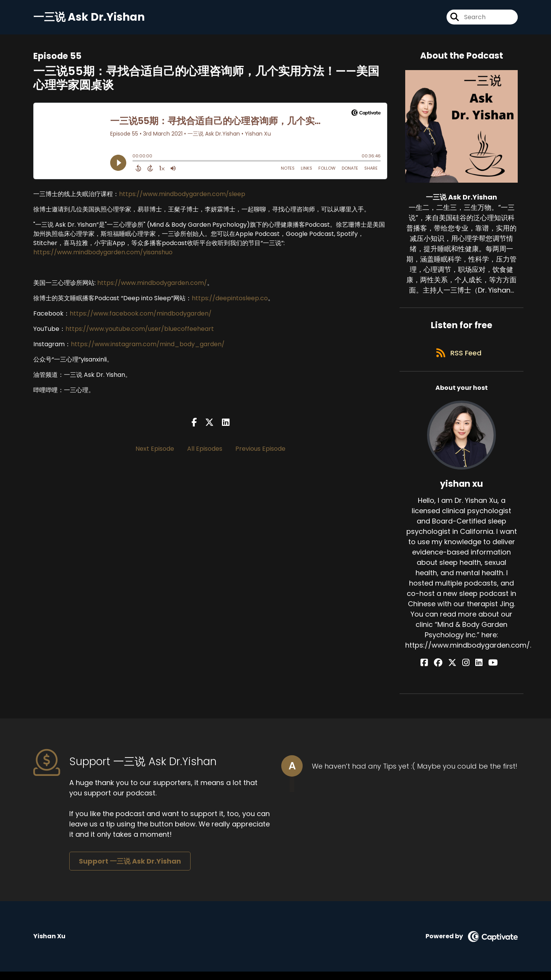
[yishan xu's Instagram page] (466, 671)
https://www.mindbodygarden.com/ (152, 286)
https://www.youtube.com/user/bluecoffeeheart (140, 332)
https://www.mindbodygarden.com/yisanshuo (103, 256)
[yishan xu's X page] (456, 671)
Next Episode (155, 452)
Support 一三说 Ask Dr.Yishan (130, 869)
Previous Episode (260, 452)
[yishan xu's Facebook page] (437, 671)
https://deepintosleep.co (230, 302)
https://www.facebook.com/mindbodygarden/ (141, 317)
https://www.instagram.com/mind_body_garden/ (148, 348)
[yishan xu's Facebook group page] (447, 671)
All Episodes (205, 452)
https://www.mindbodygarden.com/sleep (182, 197)
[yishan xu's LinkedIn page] (475, 671)
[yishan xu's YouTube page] (485, 671)
